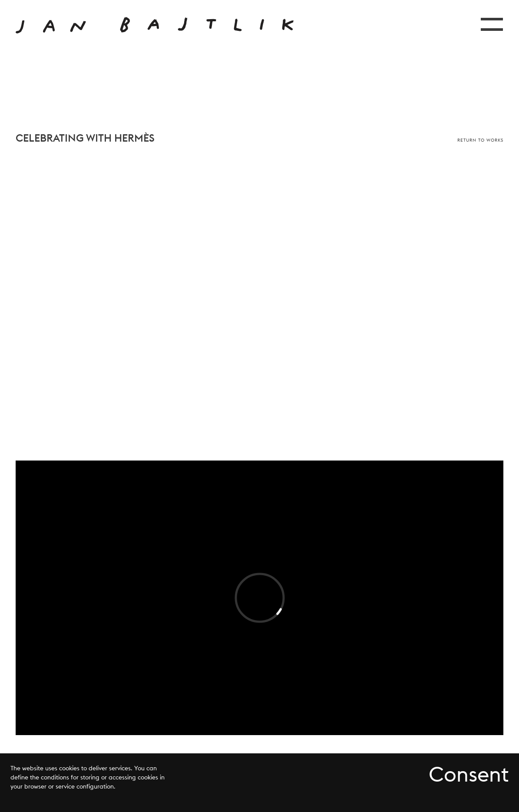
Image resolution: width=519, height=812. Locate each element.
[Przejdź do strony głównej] (155, 25)
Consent (469, 774)
